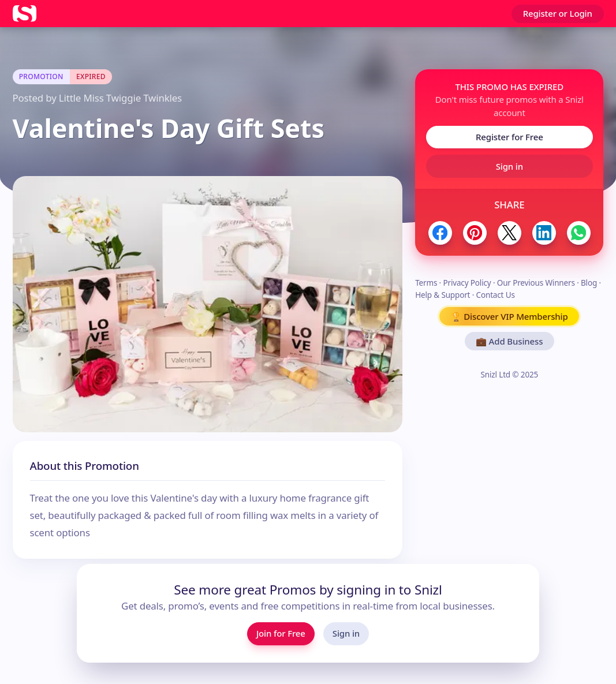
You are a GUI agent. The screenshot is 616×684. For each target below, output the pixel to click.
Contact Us (496, 295)
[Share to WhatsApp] (579, 233)
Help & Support (443, 295)
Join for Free (281, 633)
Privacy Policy (467, 283)
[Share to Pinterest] (475, 233)
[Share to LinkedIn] (544, 233)
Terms (426, 283)
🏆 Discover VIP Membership (509, 316)
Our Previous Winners (536, 283)
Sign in (509, 166)
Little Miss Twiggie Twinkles (120, 98)
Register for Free (509, 137)
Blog (589, 283)
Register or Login (558, 13)
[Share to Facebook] (440, 233)
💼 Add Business (509, 341)
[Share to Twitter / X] (509, 233)
